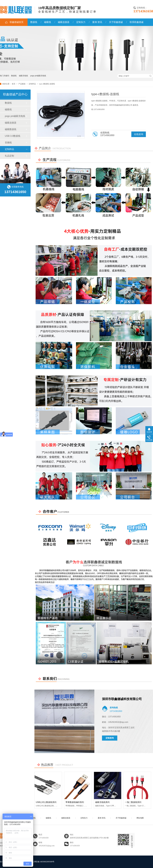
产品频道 (22, 84)
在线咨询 (139, 134)
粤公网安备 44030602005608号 (41, 862)
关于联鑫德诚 (116, 22)
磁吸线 (48, 22)
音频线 (8, 143)
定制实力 (81, 22)
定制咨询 (110, 738)
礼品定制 (9, 156)
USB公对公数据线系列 (46, 802)
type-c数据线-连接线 (47, 84)
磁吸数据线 (11, 129)
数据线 (34, 22)
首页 (14, 84)
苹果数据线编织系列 (75, 802)
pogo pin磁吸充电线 (38, 76)
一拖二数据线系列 (133, 802)
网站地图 (140, 818)
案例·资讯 (97, 22)
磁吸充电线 (23, 76)
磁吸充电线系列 (102, 802)
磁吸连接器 (64, 22)
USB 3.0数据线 (13, 136)
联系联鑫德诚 (137, 22)
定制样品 (33, 84)
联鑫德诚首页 (17, 22)
